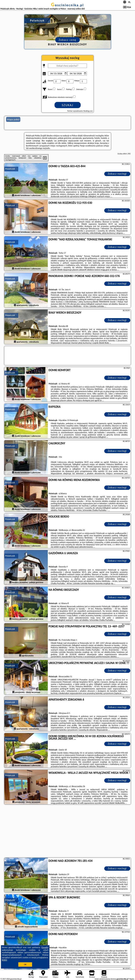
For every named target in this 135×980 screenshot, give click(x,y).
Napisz (132, 979)
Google (45, 947)
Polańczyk (10, 169)
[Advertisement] (67, 831)
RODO (5, 960)
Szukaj (68, 105)
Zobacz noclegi (117, 174)
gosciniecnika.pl (67, 5)
